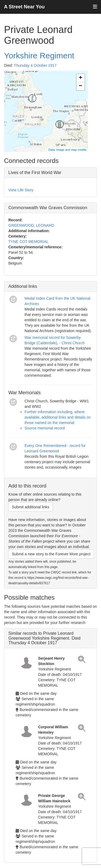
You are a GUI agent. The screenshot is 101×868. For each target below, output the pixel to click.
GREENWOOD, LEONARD (31, 225)
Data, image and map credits (67, 150)
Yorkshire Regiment (39, 56)
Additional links (23, 286)
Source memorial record (45, 428)
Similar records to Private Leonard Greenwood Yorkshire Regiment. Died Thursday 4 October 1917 (44, 638)
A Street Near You (24, 7)
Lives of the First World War (35, 173)
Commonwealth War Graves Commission (48, 208)
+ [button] (80, 78)
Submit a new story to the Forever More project (51, 554)
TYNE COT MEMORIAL (28, 242)
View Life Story (21, 190)
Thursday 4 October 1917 (35, 65)
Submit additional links (31, 507)
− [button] (80, 86)
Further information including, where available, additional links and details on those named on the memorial (58, 417)
